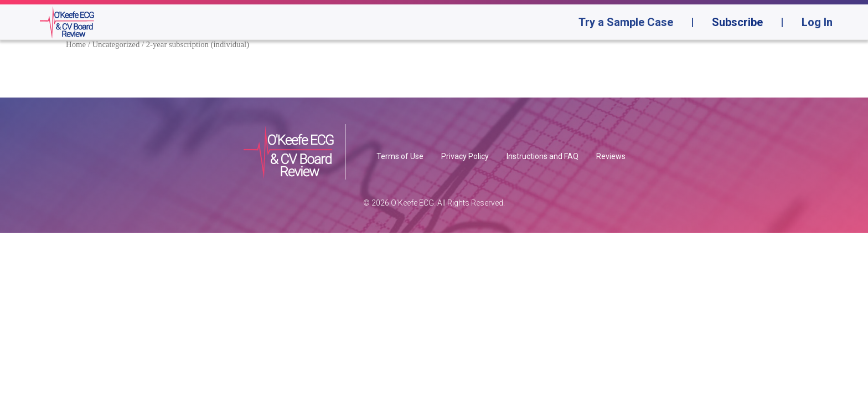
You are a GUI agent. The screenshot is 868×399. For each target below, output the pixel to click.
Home (76, 44)
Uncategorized (116, 44)
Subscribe (737, 22)
